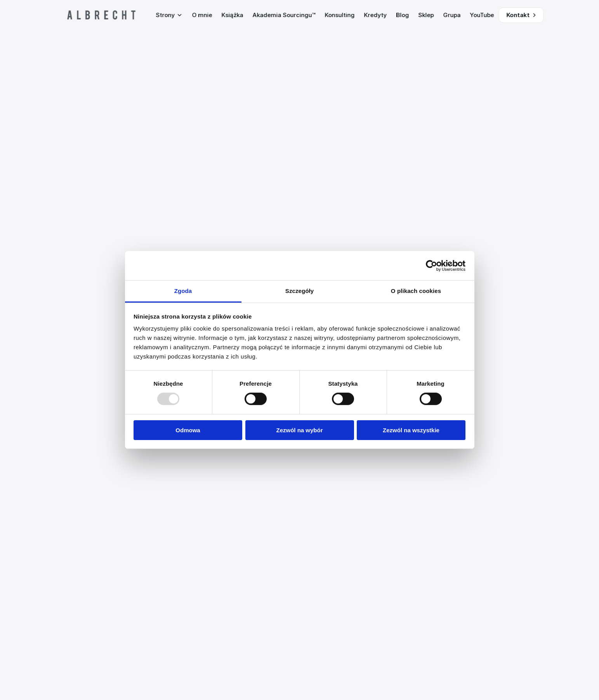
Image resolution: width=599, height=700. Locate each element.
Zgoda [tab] (183, 291)
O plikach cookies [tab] (416, 291)
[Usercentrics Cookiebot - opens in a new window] (431, 265)
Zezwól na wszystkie (411, 430)
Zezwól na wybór (299, 430)
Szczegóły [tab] (299, 291)
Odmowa (188, 430)
